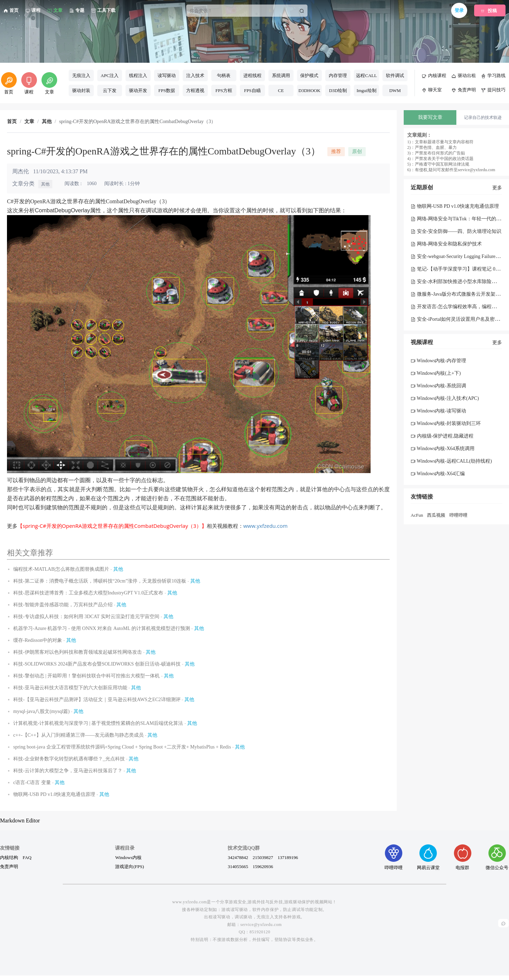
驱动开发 (138, 90)
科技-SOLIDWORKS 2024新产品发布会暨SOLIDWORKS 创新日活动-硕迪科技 (97, 664)
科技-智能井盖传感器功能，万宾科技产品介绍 (63, 605)
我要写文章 (430, 117)
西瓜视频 (436, 515)
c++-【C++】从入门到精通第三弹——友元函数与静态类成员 (78, 735)
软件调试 (395, 75)
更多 (497, 188)
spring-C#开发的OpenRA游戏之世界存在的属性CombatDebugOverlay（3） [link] (138, 122)
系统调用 (281, 75)
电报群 (463, 857)
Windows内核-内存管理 (438, 361)
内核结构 (9, 857)
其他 (45, 184)
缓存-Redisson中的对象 (38, 640)
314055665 (238, 866)
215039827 (263, 857)
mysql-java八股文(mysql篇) (41, 711)
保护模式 (309, 75)
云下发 (110, 90)
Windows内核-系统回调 (438, 386)
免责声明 (9, 866)
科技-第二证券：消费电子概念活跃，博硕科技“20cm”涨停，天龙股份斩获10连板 (100, 581)
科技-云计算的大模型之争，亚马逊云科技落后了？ (68, 771)
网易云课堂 (428, 857)
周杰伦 (21, 171)
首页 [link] (12, 122)
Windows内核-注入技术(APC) (445, 398)
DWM (395, 90)
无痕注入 (81, 75)
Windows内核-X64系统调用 (443, 449)
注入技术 (195, 75)
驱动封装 (81, 90)
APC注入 (110, 75)
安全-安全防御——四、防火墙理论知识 (456, 231)
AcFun (417, 515)
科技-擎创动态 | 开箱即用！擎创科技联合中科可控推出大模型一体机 (86, 676)
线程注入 (138, 75)
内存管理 (338, 75)
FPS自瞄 (252, 90)
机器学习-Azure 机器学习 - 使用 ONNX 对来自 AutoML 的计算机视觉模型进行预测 (102, 628)
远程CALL (366, 75)
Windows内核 (128, 857)
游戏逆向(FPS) (129, 866)
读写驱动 (167, 75)
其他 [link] (47, 122)
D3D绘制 (338, 90)
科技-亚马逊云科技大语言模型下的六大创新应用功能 (70, 688)
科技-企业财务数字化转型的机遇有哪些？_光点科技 (69, 759)
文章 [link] (29, 122)
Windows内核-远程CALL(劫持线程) (451, 461)
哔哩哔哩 (458, 515)
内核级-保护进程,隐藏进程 (442, 436)
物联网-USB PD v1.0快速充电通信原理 (54, 794)
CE (281, 90)
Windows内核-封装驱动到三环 (446, 423)
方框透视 (195, 90)
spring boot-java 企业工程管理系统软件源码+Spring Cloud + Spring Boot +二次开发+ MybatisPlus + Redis (122, 747)
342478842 (238, 857)
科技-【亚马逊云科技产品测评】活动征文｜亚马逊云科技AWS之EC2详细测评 (97, 700)
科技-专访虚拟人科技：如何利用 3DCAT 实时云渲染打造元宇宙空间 (86, 617)
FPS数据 (167, 90)
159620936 (263, 866)
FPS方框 (224, 90)
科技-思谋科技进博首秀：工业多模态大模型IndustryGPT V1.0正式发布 (88, 593)
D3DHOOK (309, 90)
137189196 (288, 857)
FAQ (27, 857)
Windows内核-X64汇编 (438, 474)
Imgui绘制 (367, 90)
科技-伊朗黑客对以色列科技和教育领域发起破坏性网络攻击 (78, 652)
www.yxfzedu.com (265, 526)
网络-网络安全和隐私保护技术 (446, 244)
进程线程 (252, 75)
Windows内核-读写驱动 (438, 411)
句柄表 (224, 75)
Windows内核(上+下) (436, 373)
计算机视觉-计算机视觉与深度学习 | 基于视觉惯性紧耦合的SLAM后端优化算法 (98, 723)
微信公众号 (497, 857)
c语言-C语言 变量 (32, 783)
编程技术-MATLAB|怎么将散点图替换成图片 (61, 569)
